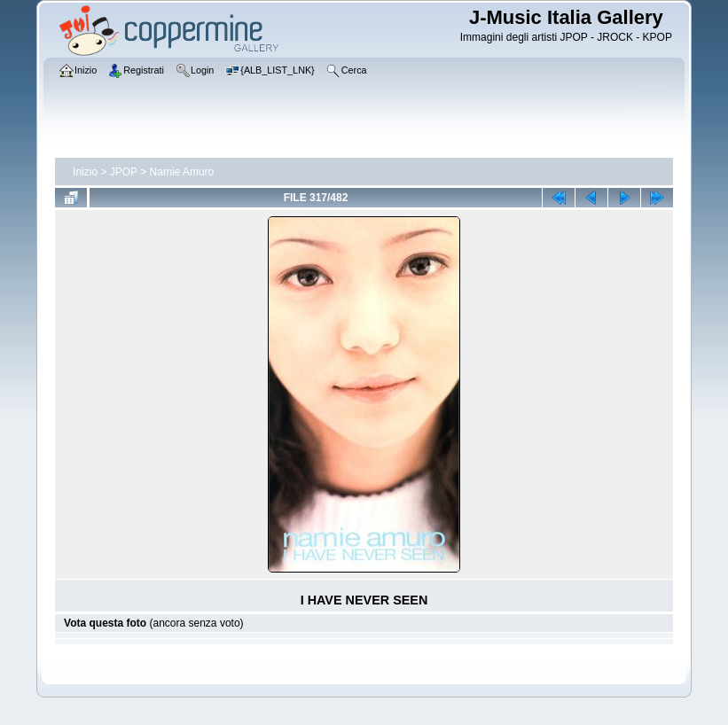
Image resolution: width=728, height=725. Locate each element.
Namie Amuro (182, 172)
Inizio (85, 172)
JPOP (124, 172)
